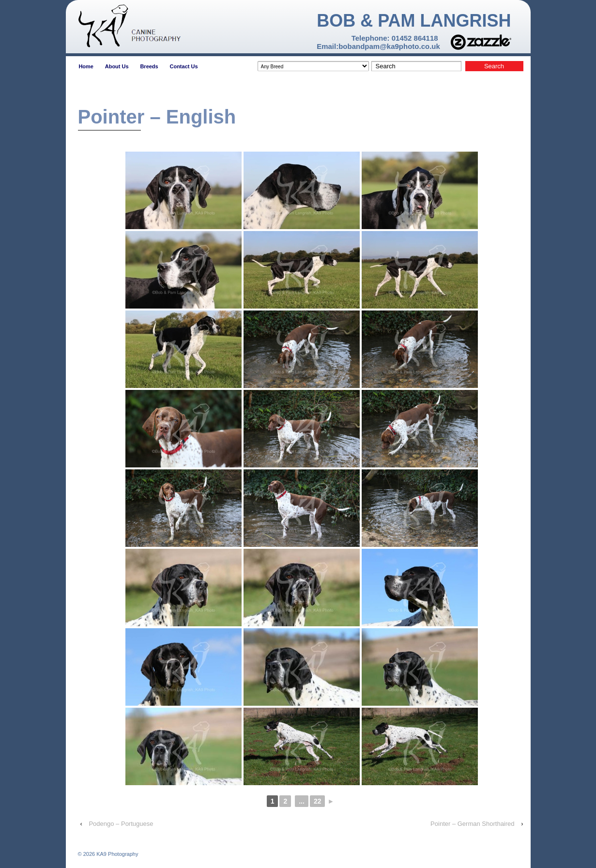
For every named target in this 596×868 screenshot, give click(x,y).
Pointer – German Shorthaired (472, 824)
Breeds (149, 66)
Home (86, 66)
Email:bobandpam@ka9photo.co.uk (378, 46)
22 (318, 801)
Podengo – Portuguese (121, 824)
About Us (117, 66)
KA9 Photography (116, 854)
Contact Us (183, 66)
